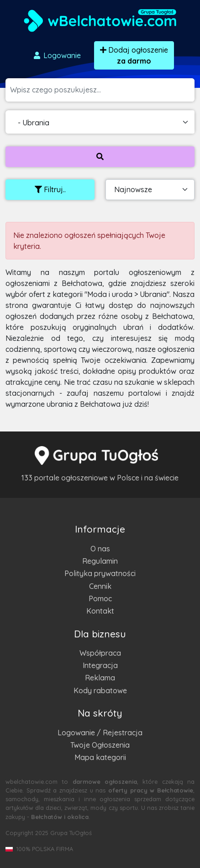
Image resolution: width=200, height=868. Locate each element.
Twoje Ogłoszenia (100, 745)
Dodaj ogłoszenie (134, 55)
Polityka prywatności (100, 573)
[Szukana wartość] (102, 90)
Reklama (100, 678)
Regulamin (100, 561)
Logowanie (57, 55)
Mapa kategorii (100, 757)
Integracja (100, 665)
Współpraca (100, 653)
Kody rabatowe (100, 690)
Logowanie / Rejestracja (100, 733)
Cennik (100, 586)
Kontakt (100, 611)
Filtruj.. (50, 189)
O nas (100, 549)
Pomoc (100, 598)
